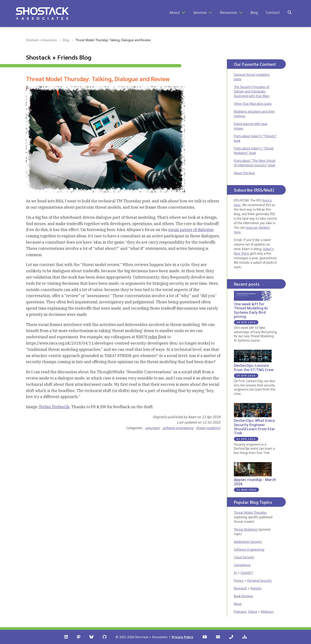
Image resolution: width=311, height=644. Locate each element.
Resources (229, 12)
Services (200, 12)
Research (240, 588)
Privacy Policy (182, 637)
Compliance (242, 565)
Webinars (267, 611)
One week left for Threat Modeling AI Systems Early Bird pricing (251, 310)
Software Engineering (249, 549)
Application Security (248, 541)
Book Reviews (243, 596)
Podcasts (240, 611)
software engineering (178, 428)
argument (153, 428)
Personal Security (259, 580)
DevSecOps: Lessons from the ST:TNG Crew (254, 367)
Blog (254, 12)
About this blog (244, 173)
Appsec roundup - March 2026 (255, 481)
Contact (273, 12)
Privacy (239, 580)
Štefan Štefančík (54, 407)
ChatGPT (247, 572)
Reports (256, 588)
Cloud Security (244, 557)
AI (235, 572)
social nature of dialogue (191, 230)
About (175, 12)
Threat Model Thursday (250, 512)
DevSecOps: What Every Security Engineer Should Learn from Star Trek (254, 426)
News (238, 604)
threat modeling (208, 428)
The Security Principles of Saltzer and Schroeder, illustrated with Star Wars (252, 91)
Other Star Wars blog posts (253, 103)
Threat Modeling (246, 529)
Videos (253, 611)
